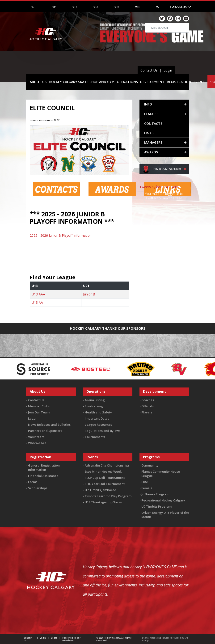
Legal (32, 418)
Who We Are (37, 443)
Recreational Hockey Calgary (163, 500)
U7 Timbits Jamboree (100, 490)
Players (147, 412)
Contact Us (149, 70)
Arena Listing (95, 400)
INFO (148, 104)
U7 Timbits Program (156, 506)
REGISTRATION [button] (179, 82)
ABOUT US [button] (38, 82)
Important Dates (97, 418)
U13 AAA (38, 294)
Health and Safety (98, 412)
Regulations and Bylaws (103, 431)
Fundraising (94, 406)
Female (147, 488)
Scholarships (38, 488)
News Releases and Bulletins (49, 425)
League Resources (98, 425)
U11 (75, 7)
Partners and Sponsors (45, 431)
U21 (158, 7)
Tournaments (95, 437)
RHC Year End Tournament (105, 484)
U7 (33, 7)
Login (168, 70)
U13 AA (37, 302)
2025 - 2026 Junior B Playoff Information (61, 235)
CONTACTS (153, 124)
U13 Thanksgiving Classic (104, 502)
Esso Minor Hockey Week (103, 471)
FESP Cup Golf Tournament (105, 478)
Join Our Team (39, 412)
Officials (148, 406)
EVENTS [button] (200, 82)
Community (150, 465)
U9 (54, 7)
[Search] (167, 28)
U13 (96, 7)
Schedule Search (181, 7)
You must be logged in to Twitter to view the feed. (164, 196)
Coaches (148, 400)
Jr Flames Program (155, 494)
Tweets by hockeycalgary (159, 187)
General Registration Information (44, 467)
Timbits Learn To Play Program (108, 496)
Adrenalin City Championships (107, 465)
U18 (137, 7)
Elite (145, 482)
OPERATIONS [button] (127, 82)
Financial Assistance (43, 476)
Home (33, 120)
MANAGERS (153, 142)
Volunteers (36, 437)
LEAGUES (151, 114)
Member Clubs (39, 406)
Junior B (89, 294)
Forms (33, 482)
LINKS (149, 133)
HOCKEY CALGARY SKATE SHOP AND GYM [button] (82, 82)
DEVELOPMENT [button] (152, 82)
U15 (117, 7)
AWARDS (151, 152)
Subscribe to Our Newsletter (71, 639)
